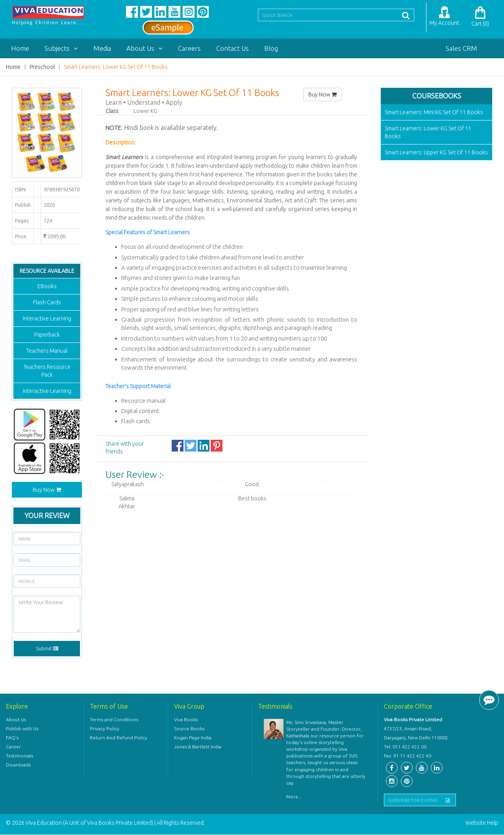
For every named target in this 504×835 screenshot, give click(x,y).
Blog (271, 49)
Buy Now (47, 490)
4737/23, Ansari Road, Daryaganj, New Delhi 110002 (416, 733)
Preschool (42, 67)
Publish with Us (22, 729)
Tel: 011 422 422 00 (405, 747)
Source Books (189, 729)
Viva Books (186, 720)
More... (294, 797)
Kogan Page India (193, 738)
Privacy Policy (105, 729)
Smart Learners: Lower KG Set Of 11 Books (116, 67)
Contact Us (233, 49)
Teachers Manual (47, 351)
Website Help (482, 823)
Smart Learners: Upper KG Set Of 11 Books (436, 153)
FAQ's (12, 738)
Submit (47, 649)
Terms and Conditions (114, 720)
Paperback (47, 335)
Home (20, 49)
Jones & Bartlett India (198, 747)
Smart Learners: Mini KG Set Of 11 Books (434, 113)
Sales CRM (461, 49)
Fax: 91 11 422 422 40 (408, 756)
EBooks (47, 287)
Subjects (61, 49)
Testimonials (19, 756)
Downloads (18, 765)
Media (102, 49)
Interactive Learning (47, 319)
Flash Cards (47, 303)
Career (13, 747)
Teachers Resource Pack (47, 371)
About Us (145, 49)
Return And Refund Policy (119, 738)
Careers (189, 49)
